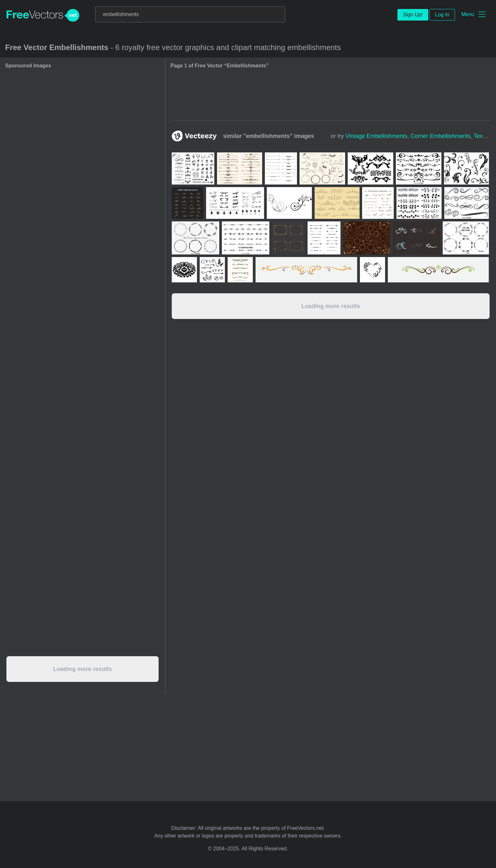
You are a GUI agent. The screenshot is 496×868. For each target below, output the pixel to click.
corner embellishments (441, 136)
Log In (442, 15)
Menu (468, 14)
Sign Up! (413, 15)
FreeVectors (43, 15)
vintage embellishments (376, 136)
